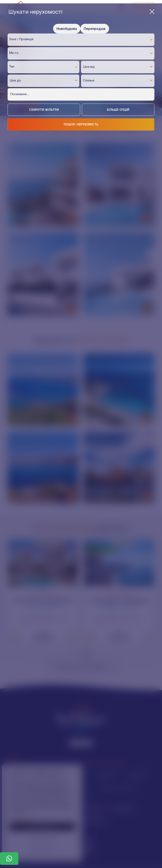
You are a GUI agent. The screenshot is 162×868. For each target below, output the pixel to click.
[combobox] (81, 40)
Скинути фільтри (44, 110)
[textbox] (82, 39)
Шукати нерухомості (81, 12)
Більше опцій (118, 110)
